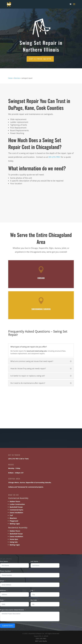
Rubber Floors (15, 501)
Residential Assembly (18, 528)
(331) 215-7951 (41, 639)
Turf (11, 515)
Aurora (22, 482)
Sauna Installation (16, 513)
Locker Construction (17, 504)
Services (17, 78)
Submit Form (7, 626)
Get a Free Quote (40, 59)
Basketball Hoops (16, 507)
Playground (14, 521)
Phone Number (5, 571)
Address (3, 590)
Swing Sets (14, 542)
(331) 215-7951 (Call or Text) (18, 459)
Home (10, 78)
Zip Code (34, 600)
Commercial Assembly (18, 498)
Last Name (34, 561)
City (32, 590)
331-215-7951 (54, 157)
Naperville (29, 482)
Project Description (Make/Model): (12, 610)
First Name (4, 561)
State (2, 600)
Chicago (11, 482)
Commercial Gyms (16, 510)
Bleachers (13, 518)
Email (2, 581)
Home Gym (14, 539)
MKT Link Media (41, 641)
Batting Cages (15, 524)
